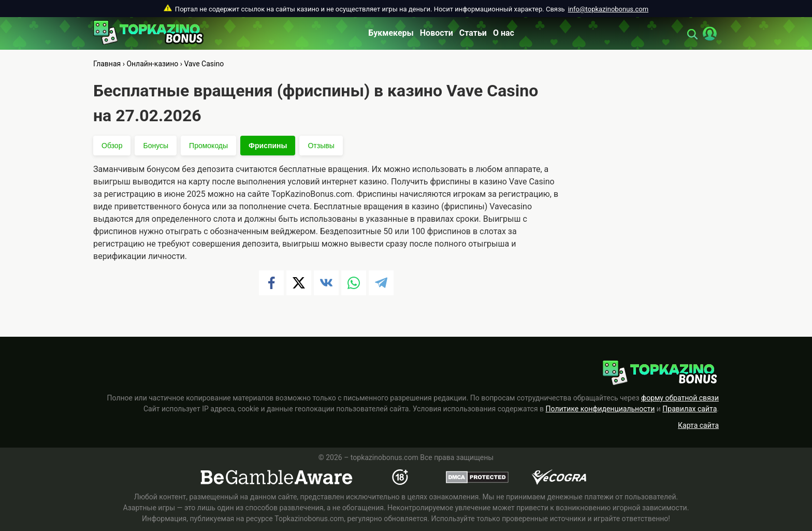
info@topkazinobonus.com (608, 9)
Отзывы (321, 146)
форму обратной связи (680, 398)
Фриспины (268, 146)
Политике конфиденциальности (600, 409)
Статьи (473, 33)
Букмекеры (391, 33)
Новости (437, 33)
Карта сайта (698, 425)
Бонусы (156, 146)
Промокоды (208, 146)
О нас (504, 33)
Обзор (112, 146)
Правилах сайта (690, 409)
